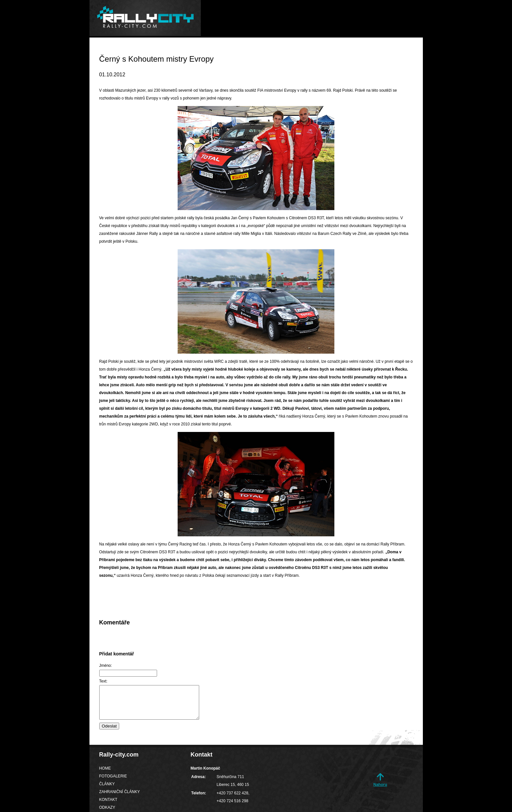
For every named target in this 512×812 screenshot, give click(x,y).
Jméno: (106, 666)
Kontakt (373, 50)
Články (273, 50)
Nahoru (380, 785)
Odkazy (407, 50)
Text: (103, 681)
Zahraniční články (322, 50)
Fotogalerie (233, 50)
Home (195, 50)
